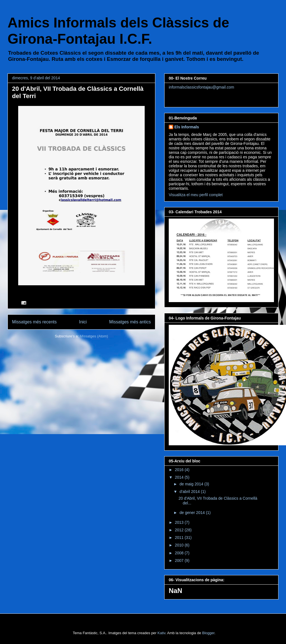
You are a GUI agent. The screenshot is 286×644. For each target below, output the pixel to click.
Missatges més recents (34, 322)
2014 (180, 477)
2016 (180, 470)
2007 (180, 560)
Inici (83, 322)
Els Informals (187, 127)
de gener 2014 (193, 513)
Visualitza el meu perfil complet (196, 195)
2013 (180, 522)
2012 (180, 530)
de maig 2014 (192, 484)
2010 (180, 545)
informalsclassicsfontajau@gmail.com (201, 87)
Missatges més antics (130, 322)
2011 (180, 538)
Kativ (161, 633)
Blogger (208, 633)
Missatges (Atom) (94, 336)
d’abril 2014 (190, 492)
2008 (180, 553)
